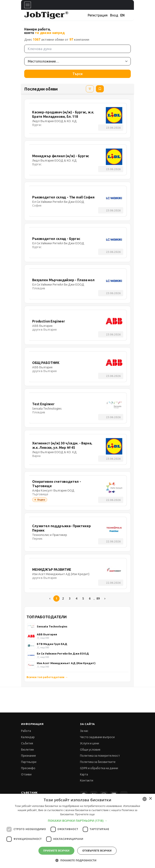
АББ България (47, 634)
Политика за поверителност (100, 756)
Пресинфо (28, 768)
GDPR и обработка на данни (99, 768)
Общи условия (90, 750)
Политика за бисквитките (98, 762)
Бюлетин (27, 750)
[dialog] (77, 831)
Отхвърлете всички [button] (97, 851)
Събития (27, 743)
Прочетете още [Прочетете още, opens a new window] (85, 814)
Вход (114, 15)
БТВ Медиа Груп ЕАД (52, 644)
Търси (77, 74)
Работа (26, 731)
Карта (84, 774)
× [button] (150, 799)
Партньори (29, 762)
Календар (28, 737)
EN (122, 15)
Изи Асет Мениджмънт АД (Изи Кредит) (66, 663)
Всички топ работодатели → (47, 677)
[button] (78, 821)
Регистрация (98, 15)
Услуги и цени (90, 743)
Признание (29, 756)
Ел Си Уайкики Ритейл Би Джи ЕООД (63, 654)
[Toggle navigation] (28, 5)
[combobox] (145, 799)
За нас (84, 731)
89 (98, 598)
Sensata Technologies (52, 626)
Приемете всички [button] (56, 851)
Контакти (87, 780)
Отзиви (26, 774)
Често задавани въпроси (97, 737)
